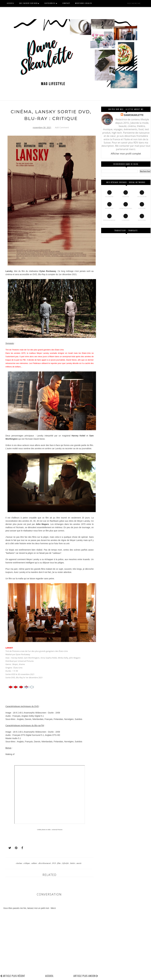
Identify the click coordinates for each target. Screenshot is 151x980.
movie (79, 863)
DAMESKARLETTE (134, 115)
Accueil (49, 976)
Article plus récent (14, 976)
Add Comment (62, 127)
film (59, 863)
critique (27, 863)
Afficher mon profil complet (126, 154)
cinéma (19, 863)
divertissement (45, 863)
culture (34, 863)
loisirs (73, 863)
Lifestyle (66, 863)
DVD (54, 863)
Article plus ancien (86, 976)
